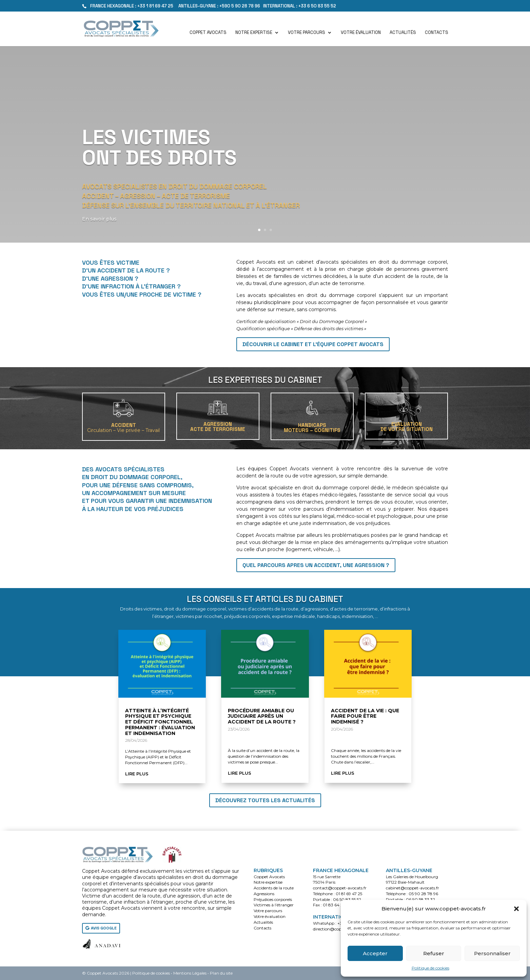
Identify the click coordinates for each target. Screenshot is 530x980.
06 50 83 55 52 (347, 899)
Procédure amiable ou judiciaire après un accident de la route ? (262, 716)
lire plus (137, 774)
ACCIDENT (123, 428)
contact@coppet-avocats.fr (340, 888)
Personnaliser (492, 953)
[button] (516, 909)
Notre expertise (254, 33)
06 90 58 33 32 (420, 899)
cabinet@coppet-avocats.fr (413, 888)
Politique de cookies (430, 968)
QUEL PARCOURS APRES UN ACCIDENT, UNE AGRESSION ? (316, 565)
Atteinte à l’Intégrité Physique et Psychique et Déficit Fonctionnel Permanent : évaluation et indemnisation (160, 722)
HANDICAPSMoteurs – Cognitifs (312, 428)
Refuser (434, 953)
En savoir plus (101, 219)
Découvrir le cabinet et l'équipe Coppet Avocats (313, 344)
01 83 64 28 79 (337, 905)
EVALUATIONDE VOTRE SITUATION (407, 427)
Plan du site (221, 973)
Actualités (403, 33)
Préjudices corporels (273, 899)
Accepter (375, 953)
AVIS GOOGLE (104, 928)
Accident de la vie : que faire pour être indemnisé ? (365, 716)
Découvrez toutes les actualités (265, 800)
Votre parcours (307, 33)
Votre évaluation (361, 33)
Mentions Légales (190, 973)
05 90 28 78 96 (423, 894)
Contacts (437, 33)
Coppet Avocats (208, 33)
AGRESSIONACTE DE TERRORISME (218, 427)
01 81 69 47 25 (349, 894)
